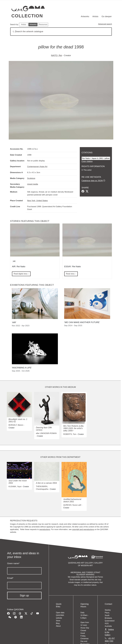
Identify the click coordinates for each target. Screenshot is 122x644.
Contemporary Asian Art (37, 166)
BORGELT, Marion (16, 425)
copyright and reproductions (83, 529)
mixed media (33, 184)
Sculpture (31, 178)
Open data (60, 613)
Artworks (85, 16)
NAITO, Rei (57, 55)
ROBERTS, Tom (70, 434)
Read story (70, 274)
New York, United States (37, 201)
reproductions (45, 529)
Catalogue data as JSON (92, 181)
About (58, 626)
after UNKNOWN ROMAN (46, 433)
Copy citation (87, 161)
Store (58, 621)
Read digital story (21, 274)
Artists (95, 16)
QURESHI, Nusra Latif (72, 505)
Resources (43, 24)
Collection (27, 16)
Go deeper (107, 16)
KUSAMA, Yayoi (15, 487)
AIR (14, 261)
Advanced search (105, 24)
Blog (58, 623)
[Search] (61, 32)
